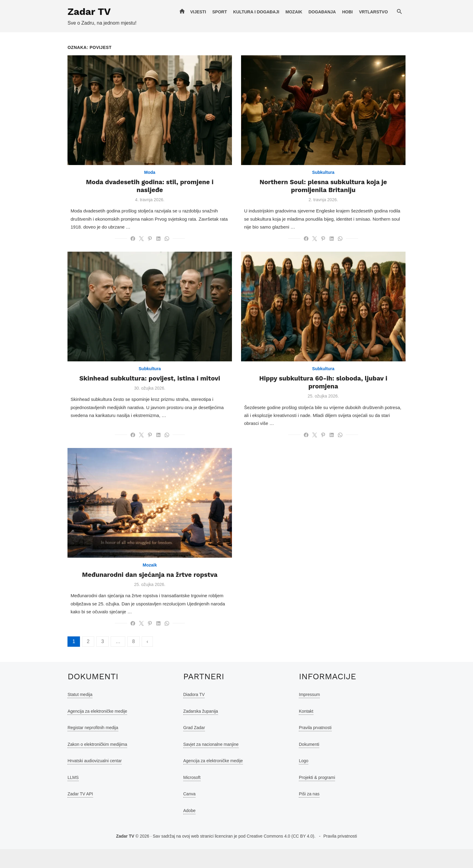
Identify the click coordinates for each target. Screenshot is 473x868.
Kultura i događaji (270, 12)
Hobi (361, 12)
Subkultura (330, 181)
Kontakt (311, 730)
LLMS (60, 796)
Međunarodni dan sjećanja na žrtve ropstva (143, 593)
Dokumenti (314, 763)
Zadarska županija (196, 730)
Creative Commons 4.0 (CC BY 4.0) (280, 855)
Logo (308, 780)
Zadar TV (76, 12)
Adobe (185, 829)
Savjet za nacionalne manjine (206, 763)
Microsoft (187, 796)
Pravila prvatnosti (320, 746)
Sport (233, 12)
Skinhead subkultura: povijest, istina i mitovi (143, 396)
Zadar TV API (67, 813)
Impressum (314, 713)
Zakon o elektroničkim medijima (84, 763)
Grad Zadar (190, 746)
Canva (185, 813)
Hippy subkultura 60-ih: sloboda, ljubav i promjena (330, 396)
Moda (143, 181)
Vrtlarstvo (387, 12)
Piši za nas (314, 813)
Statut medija (67, 713)
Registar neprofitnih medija (79, 746)
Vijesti (212, 12)
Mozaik (307, 12)
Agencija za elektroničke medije (84, 730)
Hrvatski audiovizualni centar (81, 780)
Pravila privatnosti (340, 855)
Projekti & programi (321, 796)
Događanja (336, 12)
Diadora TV (190, 713)
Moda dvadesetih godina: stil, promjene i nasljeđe (143, 191)
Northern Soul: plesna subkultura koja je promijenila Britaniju (330, 195)
